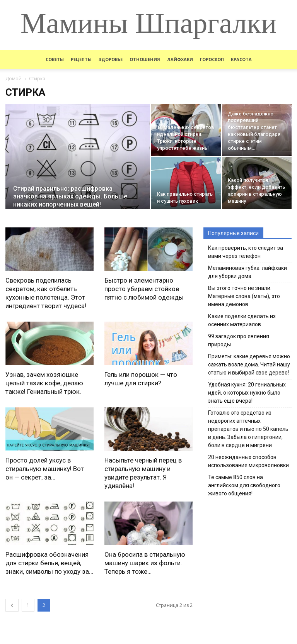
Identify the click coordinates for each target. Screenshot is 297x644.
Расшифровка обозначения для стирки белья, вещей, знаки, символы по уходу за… (49, 563)
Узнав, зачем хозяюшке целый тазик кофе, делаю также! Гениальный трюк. (44, 383)
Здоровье (111, 59)
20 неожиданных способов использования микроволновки (248, 461)
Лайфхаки (180, 59)
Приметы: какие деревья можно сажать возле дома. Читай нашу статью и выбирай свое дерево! (249, 364)
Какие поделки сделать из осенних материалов (242, 320)
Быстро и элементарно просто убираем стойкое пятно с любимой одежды (144, 289)
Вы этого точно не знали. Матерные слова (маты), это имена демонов (244, 296)
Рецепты (81, 59)
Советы (55, 59)
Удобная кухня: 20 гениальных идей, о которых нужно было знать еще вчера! (247, 393)
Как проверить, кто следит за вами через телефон (246, 252)
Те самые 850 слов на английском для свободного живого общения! (244, 485)
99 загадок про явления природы (239, 340)
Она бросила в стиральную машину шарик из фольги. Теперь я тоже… (145, 563)
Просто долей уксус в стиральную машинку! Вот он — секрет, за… (45, 469)
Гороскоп (212, 59)
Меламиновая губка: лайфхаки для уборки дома (247, 272)
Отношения (145, 59)
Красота (241, 59)
